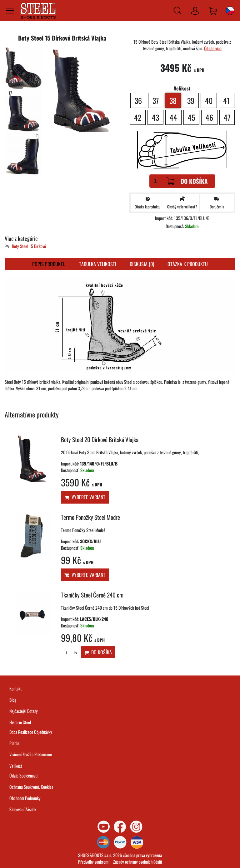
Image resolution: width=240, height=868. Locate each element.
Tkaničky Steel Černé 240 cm (92, 595)
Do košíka (187, 181)
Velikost (16, 766)
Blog (13, 700)
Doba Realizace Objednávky (31, 732)
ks (69, 653)
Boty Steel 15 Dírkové (29, 246)
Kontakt (15, 688)
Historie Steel (20, 722)
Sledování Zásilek (23, 809)
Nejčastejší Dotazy (24, 711)
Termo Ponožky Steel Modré (90, 517)
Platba (14, 743)
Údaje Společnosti (23, 775)
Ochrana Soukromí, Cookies (31, 787)
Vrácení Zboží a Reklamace (31, 754)
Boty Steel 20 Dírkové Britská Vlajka (100, 439)
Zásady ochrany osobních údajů (137, 862)
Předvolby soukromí (94, 862)
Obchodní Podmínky (25, 798)
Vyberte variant (85, 497)
